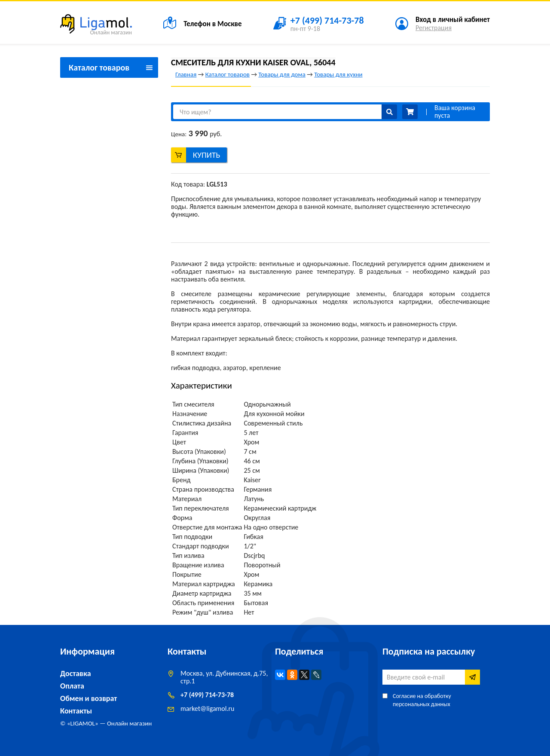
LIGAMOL (83, 723)
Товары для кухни (338, 74)
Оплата (72, 686)
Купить (207, 155)
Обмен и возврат (89, 698)
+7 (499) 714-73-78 (207, 695)
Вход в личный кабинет (453, 20)
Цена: (179, 134)
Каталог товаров (228, 74)
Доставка (76, 673)
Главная (186, 74)
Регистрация (434, 28)
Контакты (76, 711)
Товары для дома (282, 74)
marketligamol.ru (207, 709)
